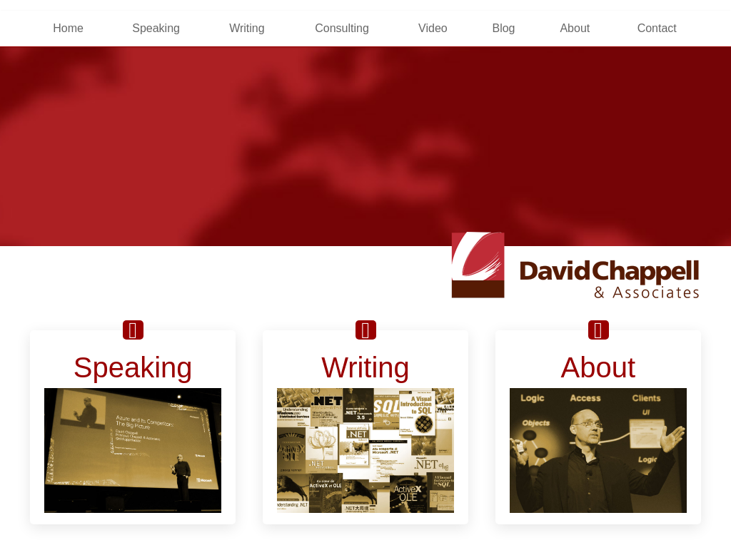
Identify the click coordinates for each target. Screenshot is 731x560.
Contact (657, 28)
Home (68, 28)
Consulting (342, 28)
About (575, 28)
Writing (247, 28)
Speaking (156, 28)
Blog (503, 28)
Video (433, 28)
